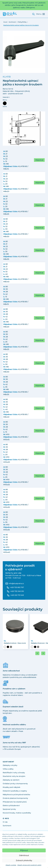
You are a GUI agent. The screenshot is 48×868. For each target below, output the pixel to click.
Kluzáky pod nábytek (12, 787)
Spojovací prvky (9, 809)
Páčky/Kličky (22, 22)
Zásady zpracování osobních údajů (29, 865)
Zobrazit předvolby (24, 860)
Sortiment (12, 22)
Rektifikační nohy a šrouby (14, 773)
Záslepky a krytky (10, 765)
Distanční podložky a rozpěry (15, 791)
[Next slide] (43, 653)
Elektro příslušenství (11, 805)
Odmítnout (24, 855)
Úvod (5, 22)
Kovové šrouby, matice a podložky (17, 813)
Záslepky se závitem (11, 780)
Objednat (39, 160)
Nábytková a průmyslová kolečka (16, 795)
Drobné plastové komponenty (15, 798)
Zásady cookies (11, 865)
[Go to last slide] (37, 653)
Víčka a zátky (8, 769)
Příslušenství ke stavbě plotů (15, 802)
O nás (5, 822)
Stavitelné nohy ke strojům (14, 776)
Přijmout (24, 850)
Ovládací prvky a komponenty (15, 784)
